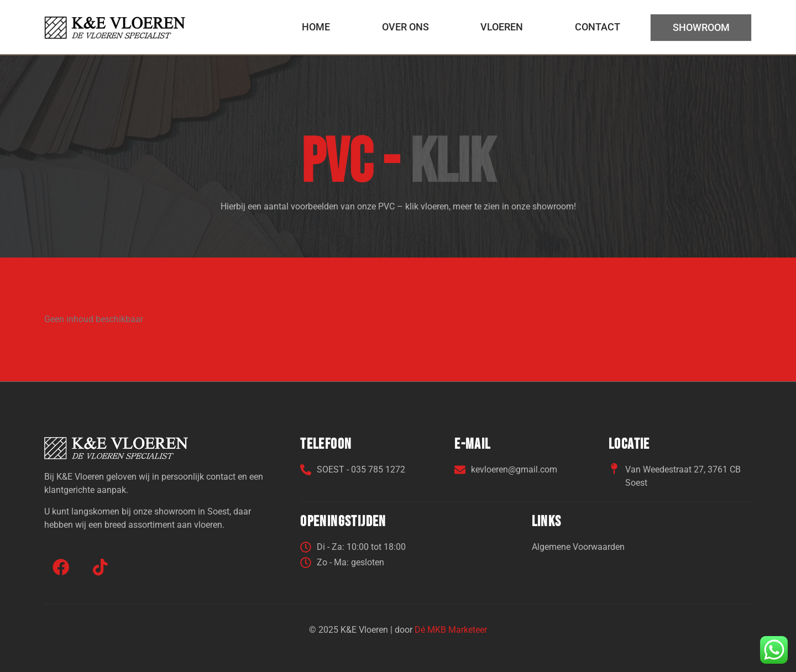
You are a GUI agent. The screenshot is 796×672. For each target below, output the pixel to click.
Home (316, 26)
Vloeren (501, 26)
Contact (597, 26)
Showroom (701, 27)
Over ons (405, 26)
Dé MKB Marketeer (451, 629)
